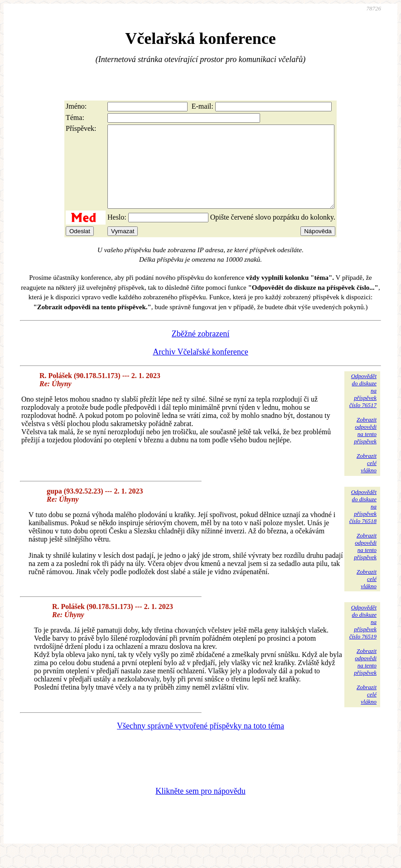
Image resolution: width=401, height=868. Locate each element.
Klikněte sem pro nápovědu (200, 807)
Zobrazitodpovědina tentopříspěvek (365, 447)
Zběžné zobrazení (200, 350)
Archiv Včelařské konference (200, 368)
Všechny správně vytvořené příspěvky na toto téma (200, 742)
